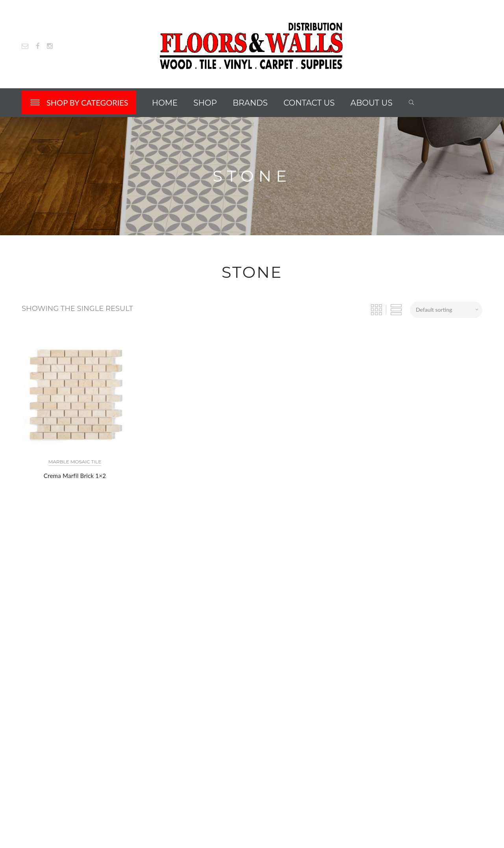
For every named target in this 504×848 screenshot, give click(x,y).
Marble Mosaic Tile (75, 462)
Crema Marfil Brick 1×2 (75, 476)
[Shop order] (446, 310)
